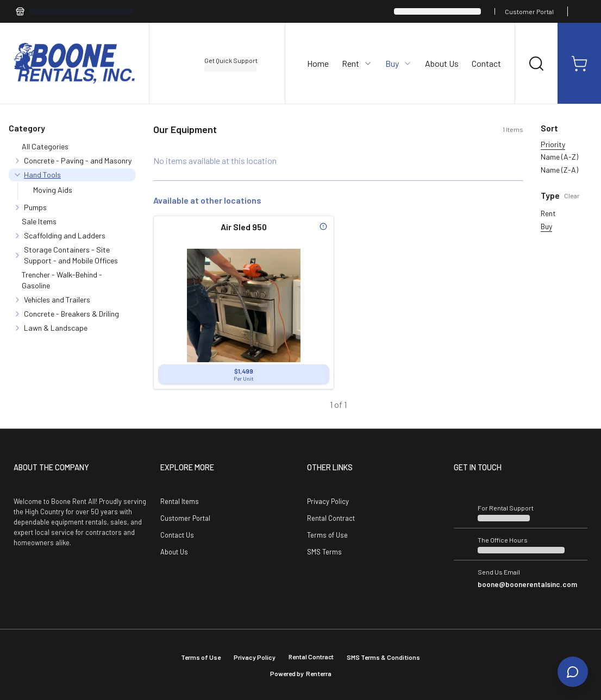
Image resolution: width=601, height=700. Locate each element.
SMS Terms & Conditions (383, 657)
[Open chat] (573, 672)
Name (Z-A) (559, 170)
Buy (546, 226)
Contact (486, 63)
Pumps (35, 207)
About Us (442, 63)
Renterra (319, 673)
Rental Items (180, 501)
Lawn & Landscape (56, 328)
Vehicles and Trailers (57, 299)
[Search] (536, 64)
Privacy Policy (328, 501)
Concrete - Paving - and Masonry (78, 160)
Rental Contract (331, 518)
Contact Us (177, 535)
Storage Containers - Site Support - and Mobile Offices (71, 255)
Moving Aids (53, 190)
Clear (572, 196)
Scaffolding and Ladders (65, 235)
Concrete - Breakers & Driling (71, 314)
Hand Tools (42, 175)
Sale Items (39, 221)
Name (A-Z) (559, 157)
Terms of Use (327, 535)
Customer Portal (529, 11)
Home (318, 63)
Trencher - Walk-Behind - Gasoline (62, 280)
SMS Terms (324, 552)
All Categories (45, 146)
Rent (548, 213)
